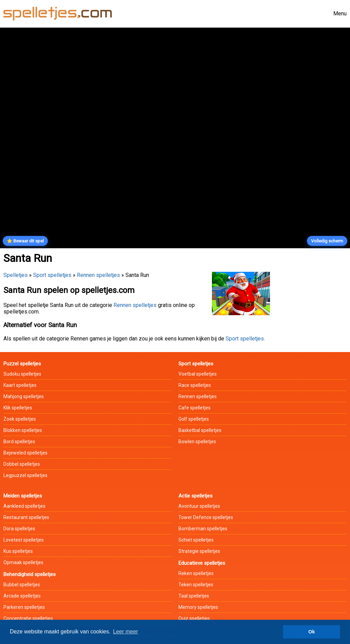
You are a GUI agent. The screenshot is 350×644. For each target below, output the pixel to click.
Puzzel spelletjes (22, 364)
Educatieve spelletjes (202, 563)
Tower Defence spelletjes (206, 517)
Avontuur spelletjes (199, 506)
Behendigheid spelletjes (30, 574)
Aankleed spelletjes (24, 506)
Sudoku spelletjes (22, 374)
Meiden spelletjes (23, 496)
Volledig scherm (327, 241)
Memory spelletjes (198, 607)
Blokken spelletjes (23, 430)
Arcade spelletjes (22, 596)
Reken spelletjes (196, 573)
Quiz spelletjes (194, 618)
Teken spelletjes (196, 585)
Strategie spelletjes (199, 551)
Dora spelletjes (19, 529)
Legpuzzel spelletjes (25, 475)
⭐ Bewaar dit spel (25, 241)
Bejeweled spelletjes (25, 453)
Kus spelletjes (18, 551)
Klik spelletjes (18, 408)
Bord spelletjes (19, 442)
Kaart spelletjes (20, 385)
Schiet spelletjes (196, 540)
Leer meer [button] (126, 632)
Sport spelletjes (52, 275)
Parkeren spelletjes (24, 607)
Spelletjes (16, 275)
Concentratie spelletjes (28, 618)
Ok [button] (312, 632)
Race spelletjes (195, 385)
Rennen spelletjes (98, 275)
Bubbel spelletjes (22, 585)
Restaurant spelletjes (26, 517)
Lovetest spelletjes (24, 540)
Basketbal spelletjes (200, 430)
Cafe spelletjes (194, 408)
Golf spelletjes (194, 419)
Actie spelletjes (196, 496)
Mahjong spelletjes (24, 396)
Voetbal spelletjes (198, 374)
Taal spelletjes (194, 596)
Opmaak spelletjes (23, 562)
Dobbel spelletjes (22, 464)
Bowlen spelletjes (197, 442)
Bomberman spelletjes (203, 529)
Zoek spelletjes (20, 419)
